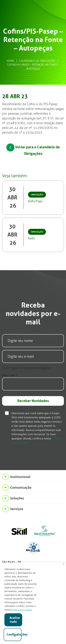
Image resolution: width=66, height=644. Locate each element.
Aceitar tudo (15, 620)
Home (10, 61)
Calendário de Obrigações (37, 61)
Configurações (14, 634)
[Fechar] (64, 564)
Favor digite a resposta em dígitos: (27, 368)
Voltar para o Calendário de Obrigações (33, 150)
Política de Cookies (22, 610)
